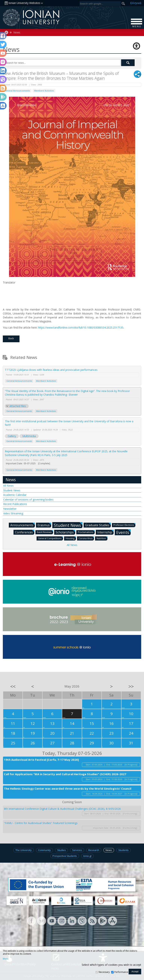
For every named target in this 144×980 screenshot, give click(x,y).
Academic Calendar (15, 495)
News (17, 32)
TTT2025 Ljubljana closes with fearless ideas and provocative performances (51, 370)
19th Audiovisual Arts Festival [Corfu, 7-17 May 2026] (41, 760)
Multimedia (29, 436)
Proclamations (86, 532)
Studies (61, 850)
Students (123, 850)
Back (11, 338)
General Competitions (51, 538)
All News (8, 486)
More (6, 959)
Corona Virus (86, 538)
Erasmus (44, 525)
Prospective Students (65, 856)
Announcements (23, 525)
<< (13, 686)
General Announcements (17, 91)
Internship (105, 532)
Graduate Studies (98, 525)
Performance (121, 972)
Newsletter (10, 509)
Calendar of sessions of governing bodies (28, 499)
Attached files (18, 406)
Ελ (136, 3)
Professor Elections (124, 525)
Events (123, 532)
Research (94, 850)
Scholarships (65, 532)
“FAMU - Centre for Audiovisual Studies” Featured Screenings (41, 823)
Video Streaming (13, 513)
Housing (71, 538)
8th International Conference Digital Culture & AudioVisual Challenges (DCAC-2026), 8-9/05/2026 (62, 809)
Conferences (25, 532)
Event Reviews (45, 532)
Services (77, 850)
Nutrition (102, 538)
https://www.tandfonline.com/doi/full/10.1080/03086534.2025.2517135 (81, 328)
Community (44, 850)
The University (24, 850)
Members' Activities (44, 91)
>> (131, 686)
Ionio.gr (87, 856)
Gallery (12, 436)
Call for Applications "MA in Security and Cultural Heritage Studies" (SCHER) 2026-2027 (65, 774)
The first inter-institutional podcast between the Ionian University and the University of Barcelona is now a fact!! (69, 423)
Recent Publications (15, 504)
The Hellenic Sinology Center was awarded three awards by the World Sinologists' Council (68, 789)
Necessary (104, 972)
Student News (12, 490)
